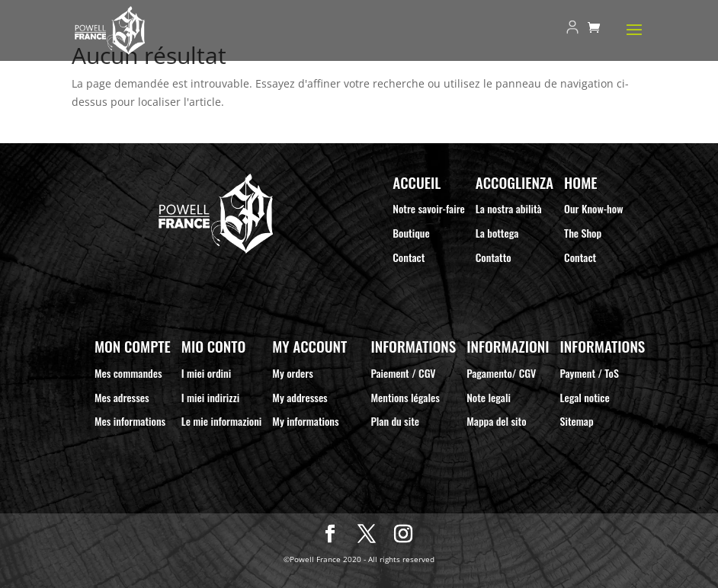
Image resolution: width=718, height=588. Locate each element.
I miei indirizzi (210, 397)
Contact (409, 257)
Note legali (489, 397)
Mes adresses (122, 397)
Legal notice (585, 397)
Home (580, 182)
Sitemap (577, 421)
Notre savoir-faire (429, 208)
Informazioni (508, 346)
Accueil (417, 182)
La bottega (497, 233)
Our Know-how (593, 208)
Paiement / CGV (403, 373)
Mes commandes (128, 373)
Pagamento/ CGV (501, 373)
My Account (309, 346)
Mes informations (130, 421)
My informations (305, 421)
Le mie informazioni (222, 421)
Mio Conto (213, 346)
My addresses (300, 397)
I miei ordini (206, 373)
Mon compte (133, 346)
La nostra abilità (509, 208)
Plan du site (395, 421)
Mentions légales (405, 397)
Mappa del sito (496, 421)
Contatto (494, 257)
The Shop (583, 233)
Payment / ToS (590, 373)
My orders (293, 373)
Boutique (411, 233)
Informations (413, 346)
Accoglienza (514, 182)
